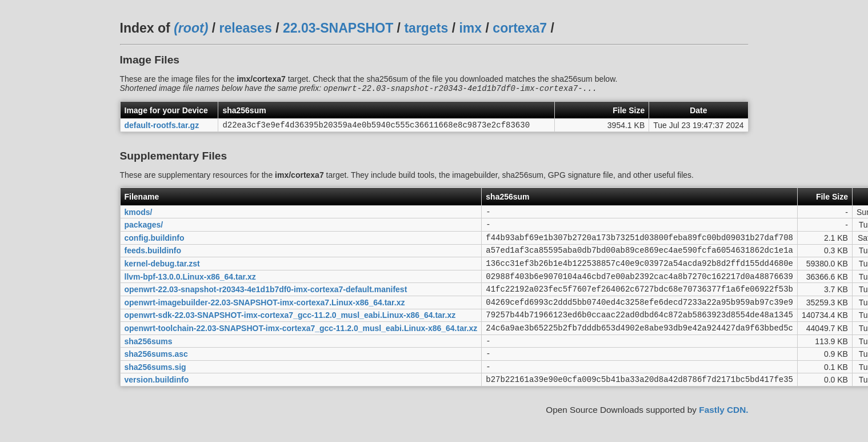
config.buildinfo (155, 245)
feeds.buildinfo (153, 260)
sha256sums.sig (155, 391)
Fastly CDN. (723, 437)
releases (246, 28)
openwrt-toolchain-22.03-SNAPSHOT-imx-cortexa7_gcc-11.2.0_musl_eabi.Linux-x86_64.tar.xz (301, 347)
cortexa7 (520, 28)
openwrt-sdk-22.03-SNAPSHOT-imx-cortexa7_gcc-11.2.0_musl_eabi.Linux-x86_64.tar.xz (290, 333)
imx (470, 28)
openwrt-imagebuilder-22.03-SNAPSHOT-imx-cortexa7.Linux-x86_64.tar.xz (265, 318)
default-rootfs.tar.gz (162, 128)
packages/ (144, 230)
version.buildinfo (157, 406)
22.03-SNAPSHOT (338, 28)
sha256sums (149, 362)
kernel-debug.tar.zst (162, 274)
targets (426, 28)
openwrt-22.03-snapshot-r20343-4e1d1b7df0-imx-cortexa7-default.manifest (266, 304)
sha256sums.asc (156, 377)
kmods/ (139, 216)
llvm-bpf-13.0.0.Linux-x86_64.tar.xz (190, 289)
